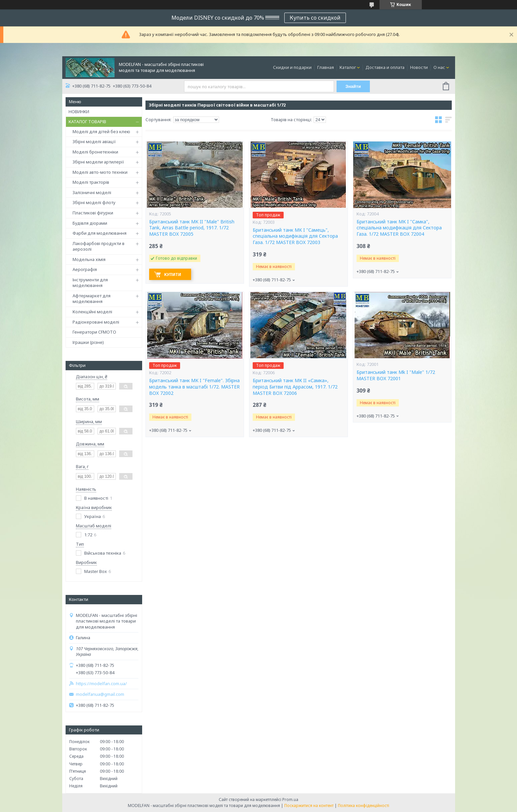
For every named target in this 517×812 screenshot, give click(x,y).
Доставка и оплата (385, 67)
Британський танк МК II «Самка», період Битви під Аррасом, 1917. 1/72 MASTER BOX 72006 (295, 387)
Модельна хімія (89, 259)
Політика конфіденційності (364, 806)
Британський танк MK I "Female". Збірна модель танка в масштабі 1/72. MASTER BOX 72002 (194, 387)
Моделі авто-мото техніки (100, 172)
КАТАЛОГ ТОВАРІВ (87, 122)
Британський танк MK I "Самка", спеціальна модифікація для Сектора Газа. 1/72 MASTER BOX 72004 (399, 228)
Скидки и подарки (292, 67)
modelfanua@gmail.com (100, 694)
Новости (419, 67)
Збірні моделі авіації (94, 141)
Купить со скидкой (315, 18)
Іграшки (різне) (88, 342)
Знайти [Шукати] (353, 86)
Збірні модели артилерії (98, 162)
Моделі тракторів (91, 182)
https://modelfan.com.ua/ (101, 684)
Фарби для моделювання (100, 233)
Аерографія (85, 269)
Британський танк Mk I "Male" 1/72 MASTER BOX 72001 (396, 375)
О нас (439, 67)
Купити (173, 274)
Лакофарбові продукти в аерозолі (99, 246)
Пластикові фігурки (93, 213)
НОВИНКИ (79, 112)
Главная (326, 67)
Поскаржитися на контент (309, 806)
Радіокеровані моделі (96, 322)
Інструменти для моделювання (90, 283)
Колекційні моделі (92, 312)
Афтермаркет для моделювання (92, 299)
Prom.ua (290, 800)
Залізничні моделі (92, 192)
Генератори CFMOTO (94, 332)
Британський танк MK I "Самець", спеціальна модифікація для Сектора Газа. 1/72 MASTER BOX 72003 (295, 236)
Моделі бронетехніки (95, 152)
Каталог (348, 67)
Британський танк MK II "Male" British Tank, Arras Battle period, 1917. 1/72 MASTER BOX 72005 (192, 228)
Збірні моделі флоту (94, 202)
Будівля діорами (90, 223)
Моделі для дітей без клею (101, 132)
